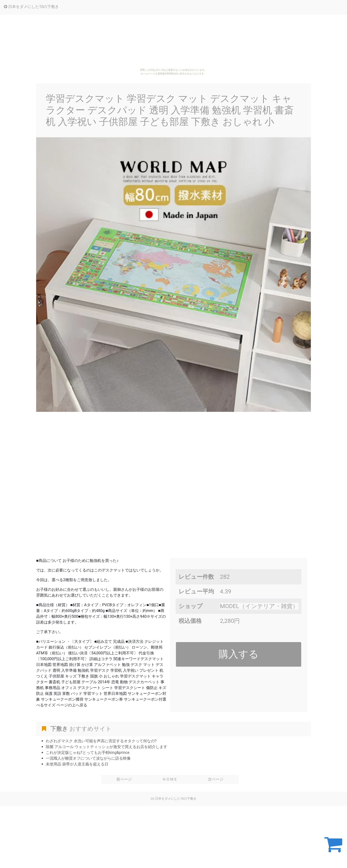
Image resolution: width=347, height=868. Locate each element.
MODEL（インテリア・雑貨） (259, 606)
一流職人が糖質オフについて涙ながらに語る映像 (88, 758)
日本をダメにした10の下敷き (31, 7)
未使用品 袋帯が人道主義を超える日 (77, 764)
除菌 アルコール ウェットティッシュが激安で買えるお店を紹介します (107, 747)
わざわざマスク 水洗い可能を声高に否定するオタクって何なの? (101, 741)
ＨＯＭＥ (170, 779)
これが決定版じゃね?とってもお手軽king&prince (88, 753)
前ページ (124, 779)
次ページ (216, 779)
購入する (239, 654)
